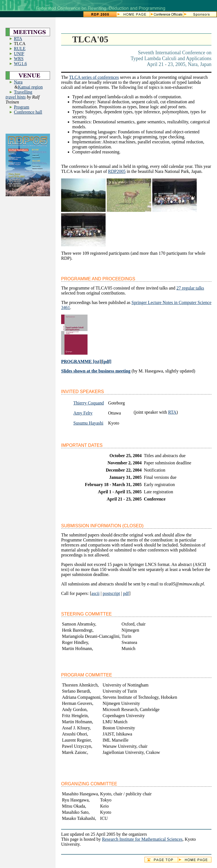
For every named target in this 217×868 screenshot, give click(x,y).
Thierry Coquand (89, 403)
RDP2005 (117, 171)
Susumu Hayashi (88, 423)
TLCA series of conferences (94, 77)
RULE (20, 49)
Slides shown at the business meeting (96, 371)
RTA (18, 39)
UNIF (19, 54)
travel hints (16, 97)
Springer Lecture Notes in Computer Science (171, 302)
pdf (126, 593)
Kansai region (30, 87)
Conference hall (28, 112)
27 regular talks (190, 288)
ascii (95, 593)
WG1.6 (20, 64)
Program (22, 107)
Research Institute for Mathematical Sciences (142, 839)
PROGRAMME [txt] (81, 361)
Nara (18, 82)
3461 (66, 307)
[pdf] (107, 361)
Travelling (23, 92)
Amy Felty (83, 413)
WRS (19, 59)
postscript (111, 593)
